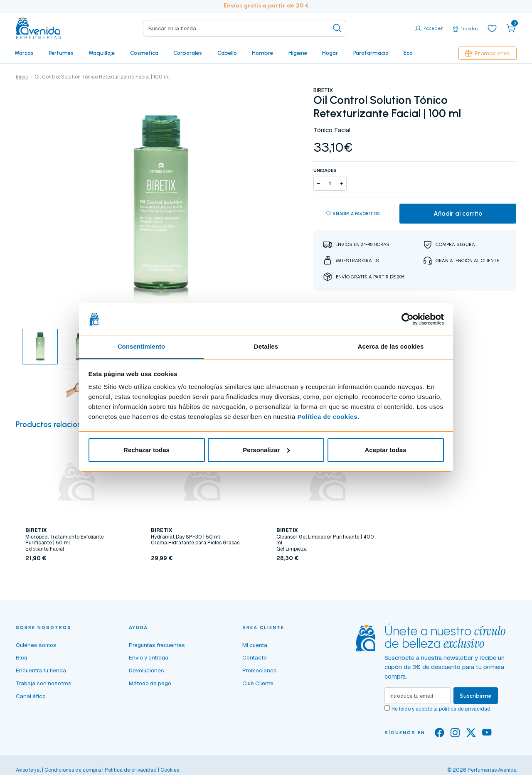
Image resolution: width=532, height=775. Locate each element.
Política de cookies (327, 417)
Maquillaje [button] (102, 53)
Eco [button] (408, 53)
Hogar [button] (330, 53)
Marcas (24, 53)
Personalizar (266, 450)
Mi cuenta (255, 645)
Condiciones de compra (73, 770)
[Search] (245, 28)
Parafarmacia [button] (371, 53)
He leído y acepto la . (441, 709)
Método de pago (150, 683)
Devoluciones (147, 670)
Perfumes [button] (61, 53)
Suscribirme (476, 696)
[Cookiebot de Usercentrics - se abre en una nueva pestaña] (408, 319)
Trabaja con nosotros (44, 683)
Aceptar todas (385, 450)
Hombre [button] (262, 53)
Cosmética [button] (144, 53)
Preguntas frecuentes (157, 645)
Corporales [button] (188, 53)
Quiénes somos (36, 645)
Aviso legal (28, 770)
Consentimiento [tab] (142, 346)
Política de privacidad (131, 770)
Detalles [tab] (266, 346)
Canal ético (31, 696)
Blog (22, 657)
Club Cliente (258, 683)
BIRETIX (323, 90)
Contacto (255, 657)
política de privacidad (465, 709)
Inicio (22, 77)
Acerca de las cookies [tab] (391, 346)
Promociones (488, 53)
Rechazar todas (147, 450)
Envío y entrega (149, 657)
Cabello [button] (227, 53)
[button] (511, 28)
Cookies (170, 770)
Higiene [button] (298, 53)
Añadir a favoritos (353, 214)
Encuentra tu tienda (41, 670)
